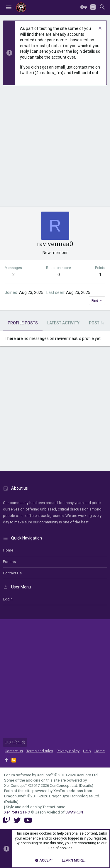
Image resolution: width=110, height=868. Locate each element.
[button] (9, 7)
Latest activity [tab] (63, 323)
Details (86, 786)
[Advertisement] (55, 149)
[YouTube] (28, 820)
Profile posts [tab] (23, 323)
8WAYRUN (74, 812)
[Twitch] (6, 820)
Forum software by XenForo (51, 775)
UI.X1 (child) (15, 742)
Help (87, 751)
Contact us (12, 573)
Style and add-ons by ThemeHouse (35, 807)
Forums (9, 562)
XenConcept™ (16, 786)
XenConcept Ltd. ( (65, 786)
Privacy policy (68, 751)
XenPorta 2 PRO (17, 812)
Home (8, 550)
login (8, 599)
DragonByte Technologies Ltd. (75, 796)
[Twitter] (17, 820)
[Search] (102, 7)
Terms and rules (40, 751)
